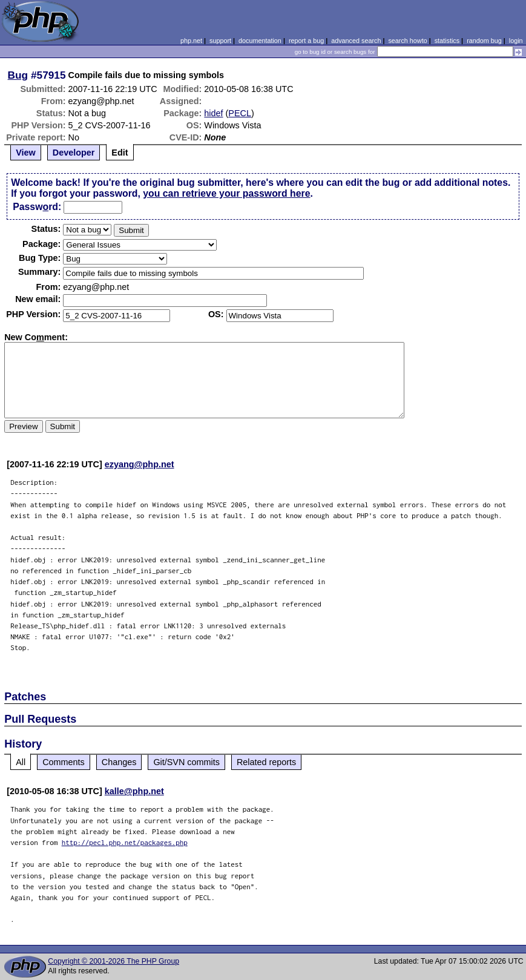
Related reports (266, 762)
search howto (407, 41)
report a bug (306, 41)
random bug (484, 41)
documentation (260, 41)
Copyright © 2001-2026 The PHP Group (113, 961)
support (220, 41)
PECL (240, 113)
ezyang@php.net (140, 464)
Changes (119, 762)
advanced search (356, 41)
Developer (74, 153)
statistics (447, 41)
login (516, 41)
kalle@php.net (134, 791)
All (21, 762)
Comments (64, 762)
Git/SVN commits (186, 762)
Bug (18, 75)
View (26, 153)
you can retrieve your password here (226, 193)
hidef (213, 113)
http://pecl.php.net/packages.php (125, 842)
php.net (191, 41)
